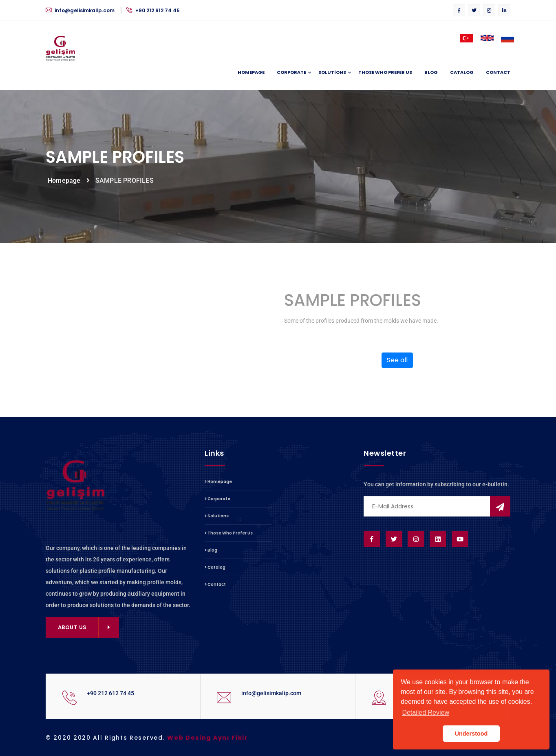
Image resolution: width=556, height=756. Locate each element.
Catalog (462, 72)
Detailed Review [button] (426, 713)
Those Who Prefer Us (385, 72)
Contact (498, 72)
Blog (431, 72)
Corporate (291, 73)
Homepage (251, 72)
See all (397, 360)
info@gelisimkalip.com (81, 10)
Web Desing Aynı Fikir (208, 738)
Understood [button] (471, 734)
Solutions (332, 73)
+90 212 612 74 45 (153, 10)
